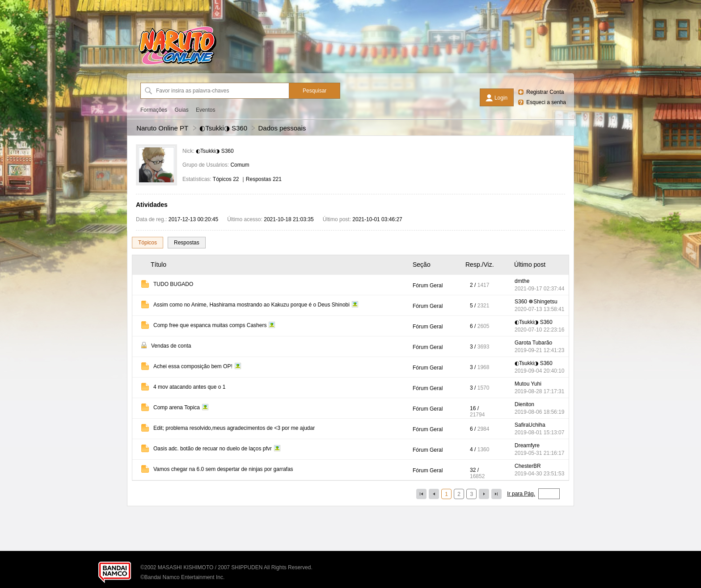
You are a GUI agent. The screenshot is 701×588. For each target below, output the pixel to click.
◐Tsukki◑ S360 (223, 128)
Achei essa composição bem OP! (193, 366)
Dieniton (524, 404)
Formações (154, 110)
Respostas (187, 243)
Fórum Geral (428, 286)
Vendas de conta (171, 346)
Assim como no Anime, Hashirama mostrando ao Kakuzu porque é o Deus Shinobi (251, 305)
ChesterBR (528, 466)
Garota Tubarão (533, 343)
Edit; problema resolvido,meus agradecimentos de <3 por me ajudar (234, 428)
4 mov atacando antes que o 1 (189, 387)
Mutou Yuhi (528, 384)
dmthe (522, 281)
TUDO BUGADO (173, 284)
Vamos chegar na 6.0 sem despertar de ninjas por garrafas (223, 469)
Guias (181, 110)
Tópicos (148, 243)
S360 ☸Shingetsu (536, 302)
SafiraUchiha (530, 425)
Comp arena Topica (177, 407)
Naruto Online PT (162, 128)
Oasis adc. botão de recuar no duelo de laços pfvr (213, 449)
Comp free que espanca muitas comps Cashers (210, 325)
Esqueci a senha (546, 102)
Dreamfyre (527, 445)
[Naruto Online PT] (177, 65)
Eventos (205, 110)
